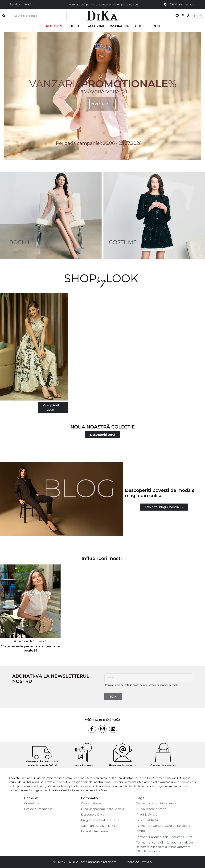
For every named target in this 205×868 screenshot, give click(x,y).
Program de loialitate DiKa (100, 820)
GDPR (141, 831)
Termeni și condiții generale (163, 685)
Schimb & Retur (148, 820)
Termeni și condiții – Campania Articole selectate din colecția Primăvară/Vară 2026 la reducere (165, 847)
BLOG (157, 26)
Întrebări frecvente (94, 831)
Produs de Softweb (138, 862)
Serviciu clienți (21, 4)
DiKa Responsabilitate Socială (103, 809)
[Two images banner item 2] (154, 216)
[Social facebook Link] (92, 729)
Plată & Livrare (147, 815)
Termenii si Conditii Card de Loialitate (164, 826)
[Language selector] (197, 16)
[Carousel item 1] (102, 96)
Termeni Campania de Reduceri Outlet (164, 837)
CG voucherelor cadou (152, 809)
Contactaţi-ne (91, 803)
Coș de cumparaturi (38, 809)
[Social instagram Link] (102, 729)
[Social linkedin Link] (113, 729)
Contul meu (33, 803)
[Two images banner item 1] (51, 216)
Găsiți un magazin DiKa (98, 826)
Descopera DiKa (93, 815)
